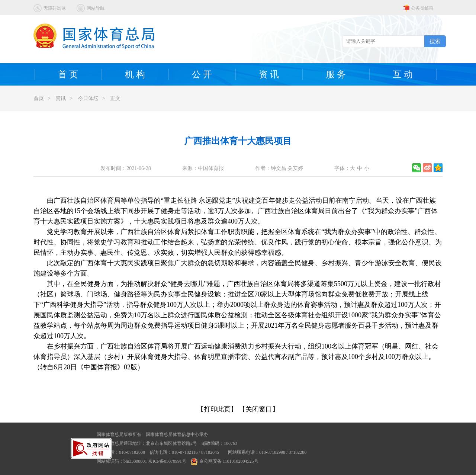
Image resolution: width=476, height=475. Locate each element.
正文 (115, 98)
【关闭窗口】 (259, 409)
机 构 (135, 74)
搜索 (435, 41)
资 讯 (269, 74)
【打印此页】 (217, 409)
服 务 (336, 74)
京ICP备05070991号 (167, 461)
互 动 (403, 74)
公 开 (202, 74)
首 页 (68, 74)
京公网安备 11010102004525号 (225, 461)
